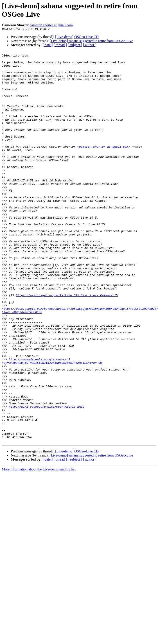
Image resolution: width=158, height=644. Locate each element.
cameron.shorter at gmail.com (51, 25)
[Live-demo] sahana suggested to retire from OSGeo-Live (91, 41)
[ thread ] (60, 45)
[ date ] (48, 45)
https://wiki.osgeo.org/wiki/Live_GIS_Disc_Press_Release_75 (67, 344)
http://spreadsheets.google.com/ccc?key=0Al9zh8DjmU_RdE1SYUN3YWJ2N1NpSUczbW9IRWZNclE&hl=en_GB (52, 423)
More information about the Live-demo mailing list (39, 547)
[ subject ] (75, 45)
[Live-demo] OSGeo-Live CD (77, 37)
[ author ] (90, 45)
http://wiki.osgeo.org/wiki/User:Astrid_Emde (46, 477)
